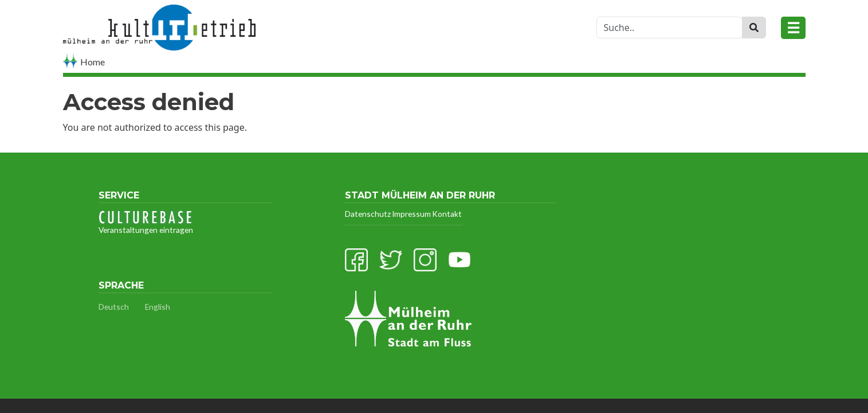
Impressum (411, 214)
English (158, 307)
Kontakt (447, 214)
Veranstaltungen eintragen (146, 223)
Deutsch (114, 307)
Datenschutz (368, 214)
